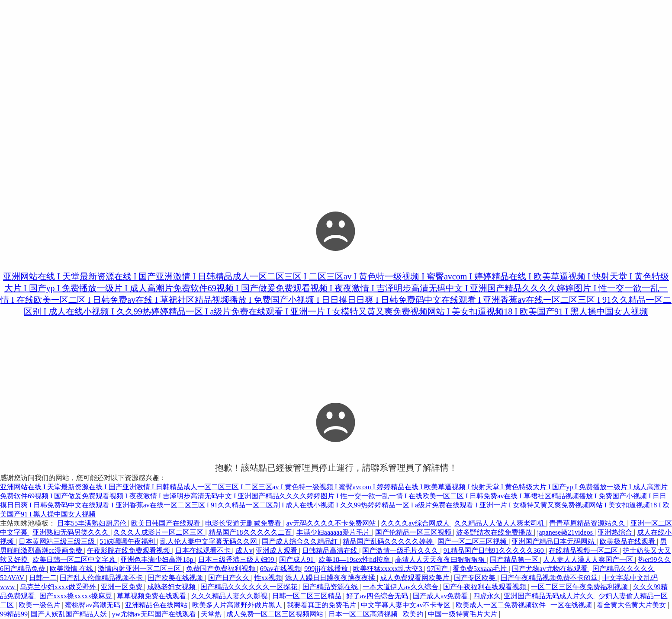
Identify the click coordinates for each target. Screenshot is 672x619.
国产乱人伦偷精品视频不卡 (102, 578)
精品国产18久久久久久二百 (251, 532)
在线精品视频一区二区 (584, 550)
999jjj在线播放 (327, 569)
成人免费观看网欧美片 (415, 578)
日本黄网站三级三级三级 (58, 541)
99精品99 (14, 614)
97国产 (438, 569)
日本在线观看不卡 (204, 550)
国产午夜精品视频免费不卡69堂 (550, 578)
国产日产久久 (230, 578)
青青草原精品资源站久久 (588, 523)
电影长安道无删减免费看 (244, 523)
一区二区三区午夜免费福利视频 (580, 587)
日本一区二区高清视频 (364, 614)
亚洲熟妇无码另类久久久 (71, 532)
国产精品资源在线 (331, 587)
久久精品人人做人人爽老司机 (500, 523)
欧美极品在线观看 (628, 541)
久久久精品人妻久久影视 (230, 596)
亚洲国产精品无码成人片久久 (550, 596)
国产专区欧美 (476, 578)
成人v (244, 550)
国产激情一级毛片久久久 (401, 550)
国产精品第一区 (515, 560)
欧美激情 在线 (72, 569)
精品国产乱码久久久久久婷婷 (389, 541)
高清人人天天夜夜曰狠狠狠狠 (441, 560)
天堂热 (212, 614)
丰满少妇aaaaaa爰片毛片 (334, 532)
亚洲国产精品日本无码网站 (554, 541)
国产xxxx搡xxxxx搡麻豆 (77, 596)
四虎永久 (487, 596)
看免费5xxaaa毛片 (481, 569)
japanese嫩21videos (566, 532)
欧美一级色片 (40, 605)
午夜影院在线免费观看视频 (129, 550)
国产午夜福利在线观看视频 (486, 587)
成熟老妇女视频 (172, 587)
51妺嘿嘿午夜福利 (128, 541)
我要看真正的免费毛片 (322, 605)
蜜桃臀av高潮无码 (93, 605)
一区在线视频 (572, 605)
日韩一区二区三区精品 (308, 596)
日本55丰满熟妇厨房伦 (93, 523)
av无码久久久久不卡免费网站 (332, 523)
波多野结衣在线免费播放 (495, 532)
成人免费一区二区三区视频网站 (276, 614)
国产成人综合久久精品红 (301, 541)
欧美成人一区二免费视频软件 (502, 605)
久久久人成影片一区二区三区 (159, 532)
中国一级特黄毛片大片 (463, 614)
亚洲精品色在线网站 (157, 605)
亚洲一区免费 (122, 587)
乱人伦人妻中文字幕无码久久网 (209, 541)
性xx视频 (268, 578)
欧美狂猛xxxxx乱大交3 (389, 569)
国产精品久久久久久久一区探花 (250, 587)
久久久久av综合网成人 (416, 523)
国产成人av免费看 (441, 596)
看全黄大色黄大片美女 (632, 605)
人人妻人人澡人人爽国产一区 (589, 560)
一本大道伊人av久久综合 (401, 587)
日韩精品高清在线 (331, 550)
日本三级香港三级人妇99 (237, 560)
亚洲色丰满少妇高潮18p (158, 560)
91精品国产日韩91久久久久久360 (495, 550)
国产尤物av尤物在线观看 (551, 569)
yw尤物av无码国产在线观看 (155, 614)
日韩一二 (43, 578)
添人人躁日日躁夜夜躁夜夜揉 (331, 578)
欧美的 (414, 614)
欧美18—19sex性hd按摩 (355, 560)
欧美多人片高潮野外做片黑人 (238, 605)
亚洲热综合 (616, 532)
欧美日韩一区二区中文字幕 (75, 560)
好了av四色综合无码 (378, 596)
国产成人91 (297, 560)
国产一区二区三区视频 (473, 541)
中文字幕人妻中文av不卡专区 (407, 605)
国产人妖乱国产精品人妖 (70, 614)
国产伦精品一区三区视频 (414, 532)
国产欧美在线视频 (176, 578)
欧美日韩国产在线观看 (167, 523)
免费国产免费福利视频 (222, 569)
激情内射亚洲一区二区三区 (140, 569)
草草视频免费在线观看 (152, 596)
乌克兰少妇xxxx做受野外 (59, 587)
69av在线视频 (281, 569)
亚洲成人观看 (277, 550)
